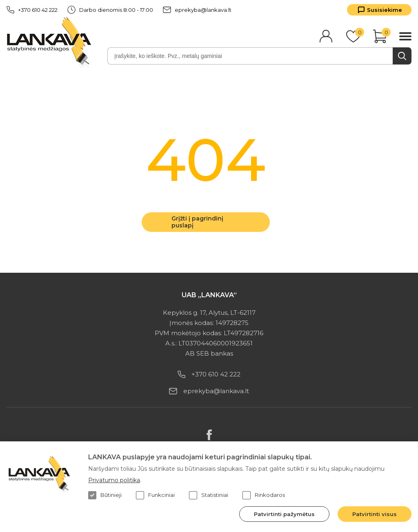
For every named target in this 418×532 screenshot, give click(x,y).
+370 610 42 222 (32, 10)
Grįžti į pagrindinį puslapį (197, 222)
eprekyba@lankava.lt (197, 10)
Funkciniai (155, 495)
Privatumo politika (114, 480)
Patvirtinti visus (375, 514)
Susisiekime (385, 10)
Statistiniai (209, 495)
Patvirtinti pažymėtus (284, 514)
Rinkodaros (264, 495)
